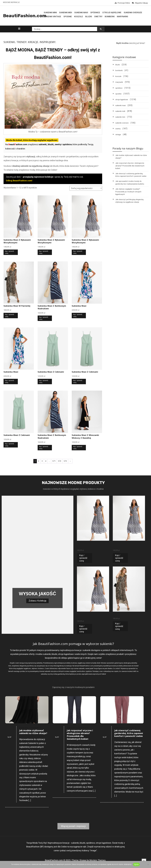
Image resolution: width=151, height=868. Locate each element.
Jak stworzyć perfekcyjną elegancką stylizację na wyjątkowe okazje (129, 201)
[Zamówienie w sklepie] (86, 188)
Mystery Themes (98, 860)
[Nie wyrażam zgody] (148, 864)
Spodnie (68, 16)
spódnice (119, 88)
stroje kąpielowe (122, 100)
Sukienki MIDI (66, 12)
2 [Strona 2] (39, 461)
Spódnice (95, 12)
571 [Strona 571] (54, 461)
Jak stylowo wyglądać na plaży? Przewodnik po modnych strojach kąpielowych (128, 192)
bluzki (118, 65)
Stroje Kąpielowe (112, 12)
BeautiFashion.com (25, 16)
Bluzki (89, 16)
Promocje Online (122, 3)
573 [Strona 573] (65, 461)
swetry (118, 129)
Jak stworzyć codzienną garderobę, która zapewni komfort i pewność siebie (131, 175)
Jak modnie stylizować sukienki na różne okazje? (131, 157)
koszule (118, 76)
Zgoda (136, 864)
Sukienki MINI (50, 12)
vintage (118, 135)
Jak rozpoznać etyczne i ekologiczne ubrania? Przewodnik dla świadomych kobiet (130, 166)
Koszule (79, 16)
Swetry (98, 16)
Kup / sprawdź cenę (9, 252)
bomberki (119, 70)
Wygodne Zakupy (140, 3)
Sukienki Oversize (133, 12)
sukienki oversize (122, 123)
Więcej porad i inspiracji (73, 826)
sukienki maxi (121, 105)
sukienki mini (120, 117)
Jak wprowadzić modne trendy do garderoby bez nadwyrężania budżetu (130, 183)
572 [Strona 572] (60, 461)
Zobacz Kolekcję (38, 601)
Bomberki (110, 16)
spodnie (118, 94)
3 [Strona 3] (42, 461)
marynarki (119, 82)
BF (10, 737)
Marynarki (122, 16)
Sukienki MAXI (81, 12)
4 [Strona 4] (46, 461)
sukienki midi (120, 111)
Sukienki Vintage (52, 16)
